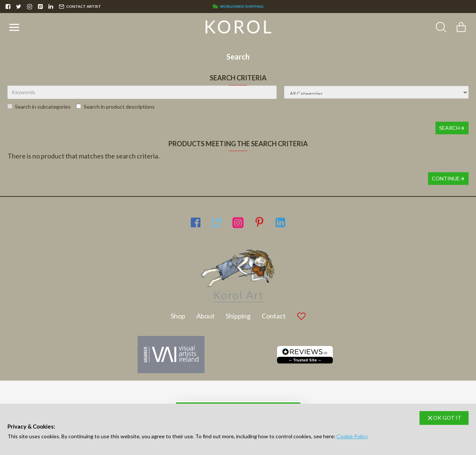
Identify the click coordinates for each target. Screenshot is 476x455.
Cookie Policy (352, 436)
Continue (446, 178)
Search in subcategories (39, 107)
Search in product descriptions (115, 107)
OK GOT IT (447, 418)
